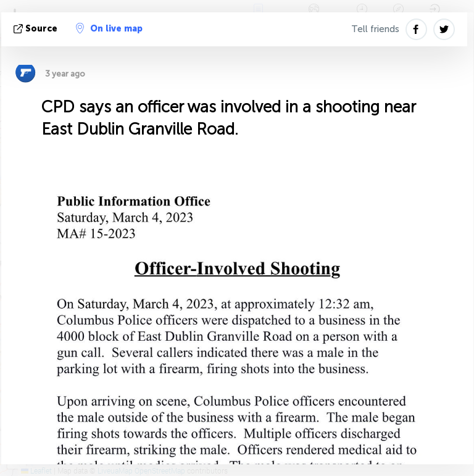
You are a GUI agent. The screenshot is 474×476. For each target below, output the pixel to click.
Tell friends (375, 29)
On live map (109, 28)
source (37, 29)
